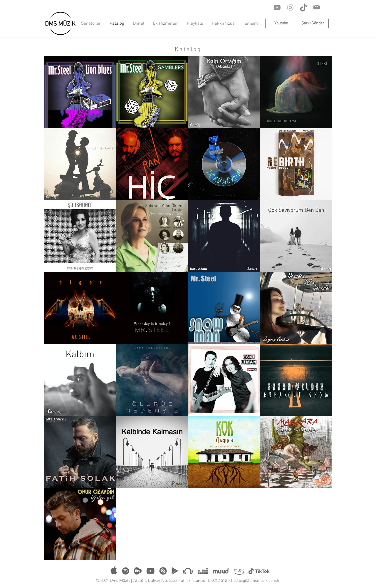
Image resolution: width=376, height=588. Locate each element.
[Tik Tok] (304, 7)
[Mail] (317, 7)
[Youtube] (277, 7)
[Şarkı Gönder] (313, 24)
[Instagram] (290, 7)
